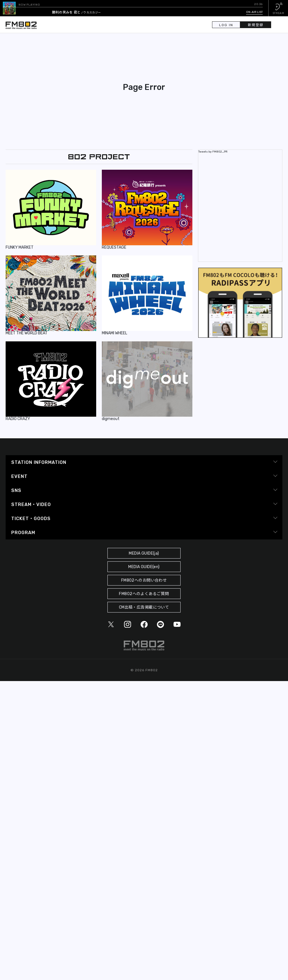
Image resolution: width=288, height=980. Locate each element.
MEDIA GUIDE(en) (144, 567)
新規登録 (256, 25)
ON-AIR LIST (254, 12)
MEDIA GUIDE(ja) (144, 553)
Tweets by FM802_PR (213, 152)
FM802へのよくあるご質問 (144, 594)
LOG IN (226, 25)
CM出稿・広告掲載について (144, 607)
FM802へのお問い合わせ (144, 580)
